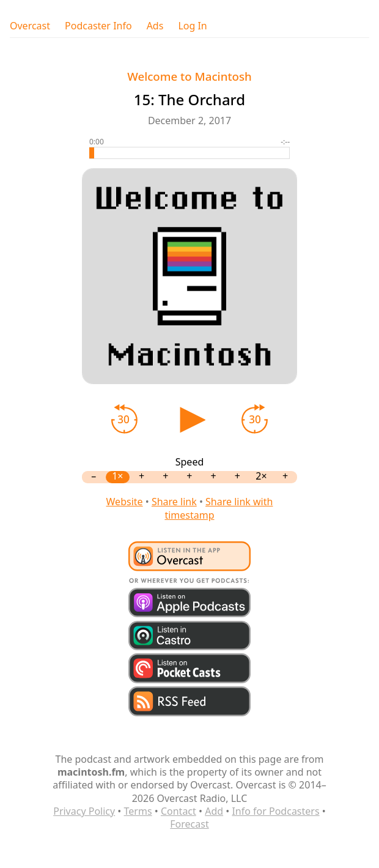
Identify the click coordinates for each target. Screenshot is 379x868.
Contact (178, 811)
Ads (155, 26)
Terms (138, 811)
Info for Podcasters (275, 811)
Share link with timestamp (219, 508)
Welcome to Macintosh (189, 76)
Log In (192, 26)
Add (214, 811)
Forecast (189, 824)
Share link (174, 502)
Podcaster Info (98, 26)
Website (125, 502)
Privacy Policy (84, 811)
